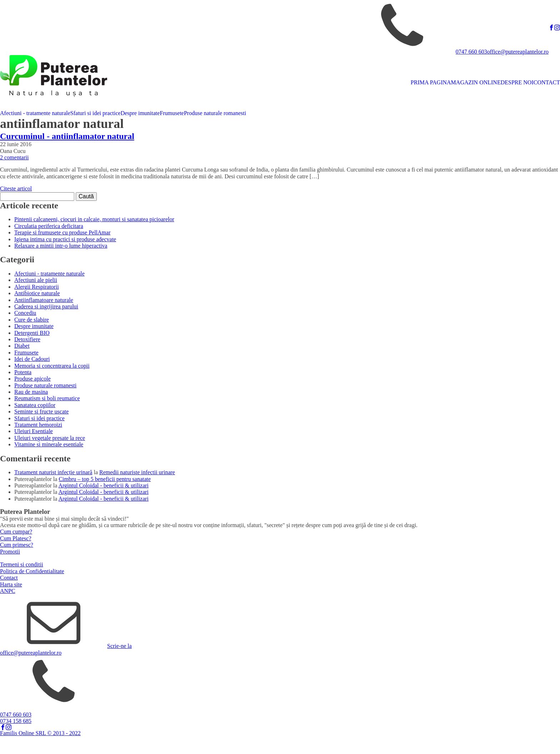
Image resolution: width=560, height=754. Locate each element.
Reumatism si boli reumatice (47, 398)
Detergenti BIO (32, 333)
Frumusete (172, 113)
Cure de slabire (32, 320)
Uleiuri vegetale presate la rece (50, 438)
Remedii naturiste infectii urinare (137, 472)
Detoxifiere (27, 339)
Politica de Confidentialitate (32, 571)
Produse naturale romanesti (215, 113)
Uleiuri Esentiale (34, 431)
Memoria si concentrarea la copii (52, 366)
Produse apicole (32, 379)
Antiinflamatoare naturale (44, 300)
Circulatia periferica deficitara (49, 226)
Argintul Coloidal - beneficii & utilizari (104, 485)
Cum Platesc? (16, 538)
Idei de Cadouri (32, 359)
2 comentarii (14, 157)
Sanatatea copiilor (35, 405)
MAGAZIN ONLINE (476, 82)
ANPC (8, 591)
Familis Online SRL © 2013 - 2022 (40, 733)
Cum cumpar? (16, 532)
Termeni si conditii (22, 564)
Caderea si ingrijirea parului (46, 306)
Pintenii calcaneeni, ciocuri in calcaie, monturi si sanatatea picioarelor (94, 219)
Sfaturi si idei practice (96, 113)
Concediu (25, 313)
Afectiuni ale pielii (36, 280)
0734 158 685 (16, 721)
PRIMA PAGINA (431, 82)
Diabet (22, 346)
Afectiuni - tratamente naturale (35, 113)
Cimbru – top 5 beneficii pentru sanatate (105, 479)
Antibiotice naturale (37, 293)
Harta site (11, 584)
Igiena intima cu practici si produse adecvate (65, 239)
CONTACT (547, 82)
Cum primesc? (17, 545)
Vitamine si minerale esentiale (49, 444)
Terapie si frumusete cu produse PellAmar (62, 232)
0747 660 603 (471, 52)
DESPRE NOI (517, 82)
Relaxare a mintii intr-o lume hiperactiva (61, 246)
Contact (9, 578)
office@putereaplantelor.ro (518, 52)
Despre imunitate (140, 113)
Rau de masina (31, 392)
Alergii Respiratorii (37, 287)
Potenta (23, 372)
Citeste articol (16, 188)
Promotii (10, 552)
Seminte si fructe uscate (41, 411)
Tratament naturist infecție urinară (53, 472)
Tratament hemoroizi (38, 425)
